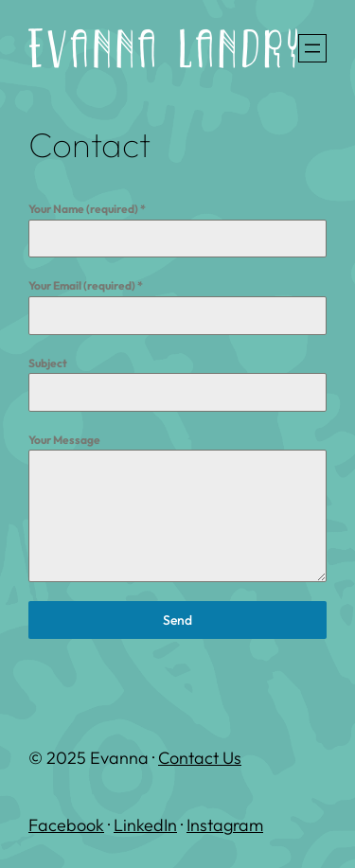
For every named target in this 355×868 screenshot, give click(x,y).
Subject (48, 363)
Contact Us (200, 758)
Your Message (64, 440)
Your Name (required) (87, 209)
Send (177, 620)
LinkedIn (145, 825)
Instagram (225, 825)
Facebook (66, 825)
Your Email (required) (86, 285)
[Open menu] (312, 48)
